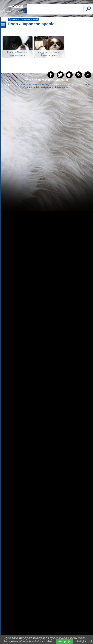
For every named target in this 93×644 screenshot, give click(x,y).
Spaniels (13, 19)
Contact (28, 87)
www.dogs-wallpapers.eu (34, 85)
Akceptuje (64, 641)
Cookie (87, 85)
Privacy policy (62, 87)
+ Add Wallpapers (43, 87)
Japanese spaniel (29, 19)
